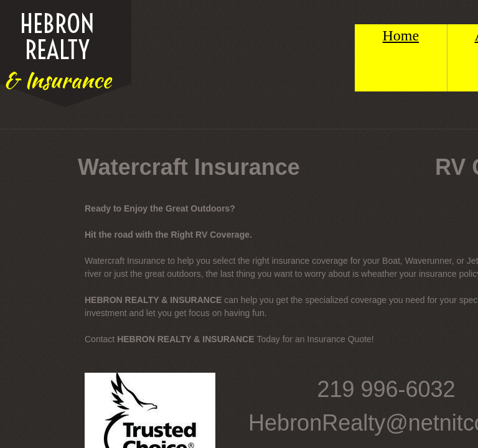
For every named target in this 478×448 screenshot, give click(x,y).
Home (401, 35)
